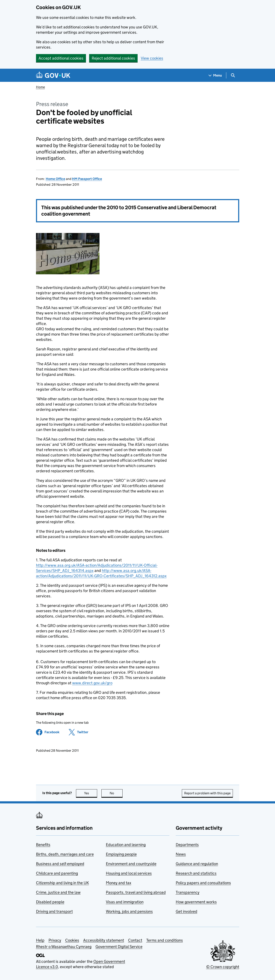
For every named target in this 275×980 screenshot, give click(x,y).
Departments (187, 845)
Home (40, 87)
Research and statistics (196, 873)
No (116, 793)
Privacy (55, 940)
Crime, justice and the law (58, 892)
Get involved (187, 911)
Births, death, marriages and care (65, 854)
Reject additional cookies (113, 58)
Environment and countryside (131, 864)
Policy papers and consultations (203, 883)
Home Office (55, 179)
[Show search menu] (233, 75)
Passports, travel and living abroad (136, 892)
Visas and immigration (125, 902)
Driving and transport (54, 911)
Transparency (188, 892)
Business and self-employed (60, 864)
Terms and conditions (165, 940)
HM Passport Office (87, 179)
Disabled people (50, 902)
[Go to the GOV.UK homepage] (53, 75)
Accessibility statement (104, 940)
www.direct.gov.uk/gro (92, 683)
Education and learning (126, 845)
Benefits (43, 845)
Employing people (121, 854)
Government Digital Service (119, 947)
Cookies (72, 940)
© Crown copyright (223, 967)
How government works (196, 902)
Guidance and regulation (197, 864)
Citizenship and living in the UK (62, 883)
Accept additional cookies (61, 58)
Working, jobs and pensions (129, 911)
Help (40, 940)
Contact (135, 940)
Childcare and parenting (57, 873)
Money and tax (119, 883)
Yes (91, 793)
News (181, 854)
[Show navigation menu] (215, 75)
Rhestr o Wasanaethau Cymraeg (64, 947)
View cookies (152, 58)
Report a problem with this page (207, 793)
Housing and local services (129, 873)
